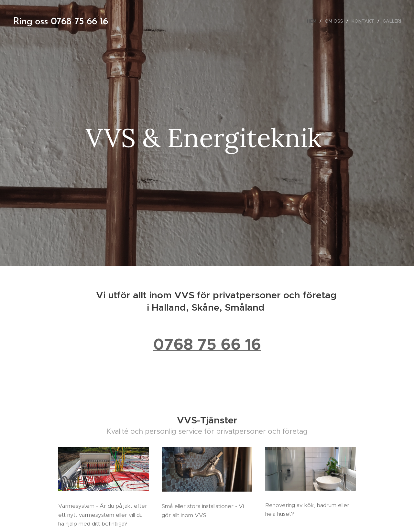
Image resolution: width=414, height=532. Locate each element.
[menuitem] (313, 21)
